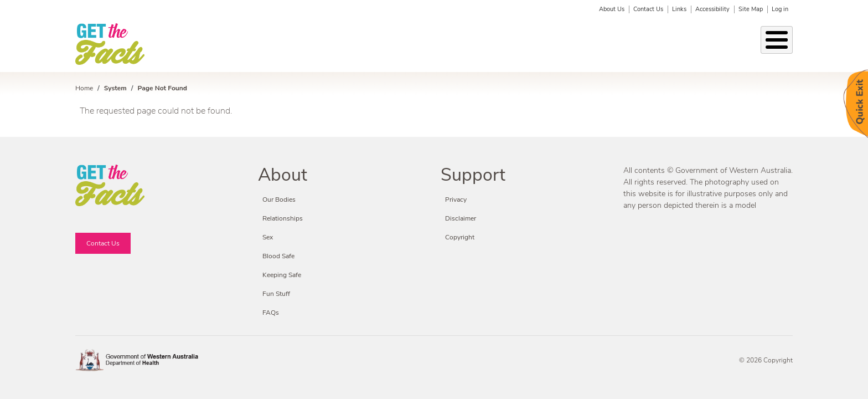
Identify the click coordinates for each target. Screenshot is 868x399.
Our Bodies (221, 44)
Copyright (460, 237)
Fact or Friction (730, 44)
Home (84, 88)
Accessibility (712, 9)
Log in (780, 9)
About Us (612, 9)
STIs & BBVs (348, 44)
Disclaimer (461, 218)
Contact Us (648, 9)
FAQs (271, 313)
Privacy (456, 199)
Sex (394, 44)
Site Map (751, 9)
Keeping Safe (440, 44)
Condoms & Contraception (530, 44)
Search (785, 45)
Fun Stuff (670, 44)
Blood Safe (617, 44)
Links (679, 9)
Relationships (283, 44)
